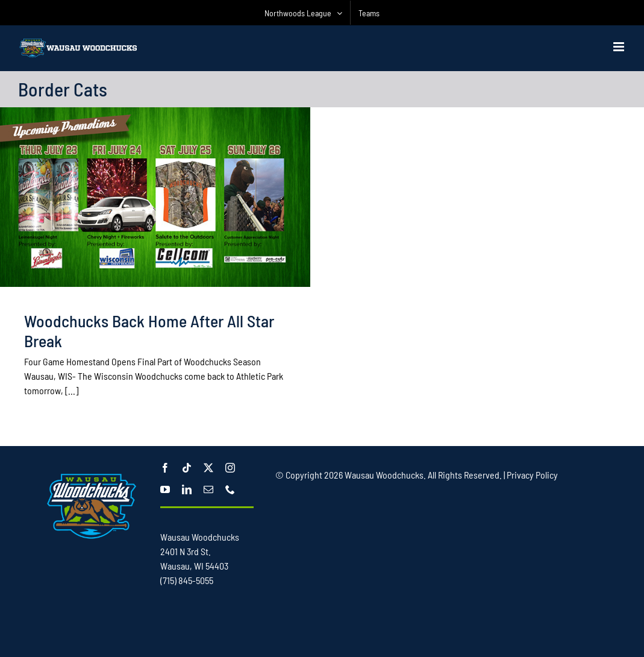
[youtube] (165, 489)
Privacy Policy (532, 475)
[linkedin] (187, 489)
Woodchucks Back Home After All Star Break (149, 331)
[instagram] (230, 468)
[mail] (208, 489)
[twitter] (208, 468)
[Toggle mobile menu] (620, 47)
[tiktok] (187, 468)
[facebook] (165, 468)
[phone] (230, 489)
